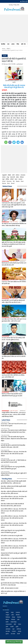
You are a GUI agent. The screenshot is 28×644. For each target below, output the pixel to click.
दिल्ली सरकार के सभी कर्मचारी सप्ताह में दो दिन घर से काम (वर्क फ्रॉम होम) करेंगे (14, 264)
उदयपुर (7, 612)
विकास (22, 177)
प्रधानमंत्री (13, 177)
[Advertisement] (14, 29)
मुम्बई (17, 627)
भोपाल (20, 624)
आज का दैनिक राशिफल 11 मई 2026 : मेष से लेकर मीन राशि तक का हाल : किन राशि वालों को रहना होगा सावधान (14, 511)
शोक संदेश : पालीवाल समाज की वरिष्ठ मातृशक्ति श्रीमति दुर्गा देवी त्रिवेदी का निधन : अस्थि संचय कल (13, 482)
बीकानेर (7, 620)
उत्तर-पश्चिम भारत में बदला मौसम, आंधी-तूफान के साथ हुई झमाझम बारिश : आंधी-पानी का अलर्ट (14, 320)
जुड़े (4, 179)
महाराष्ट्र (19, 631)
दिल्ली (8, 49)
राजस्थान (14, 631)
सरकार (21, 179)
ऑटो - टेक (23, 44)
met (23, 181)
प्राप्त (16, 179)
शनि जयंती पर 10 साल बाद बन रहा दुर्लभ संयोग (12, 536)
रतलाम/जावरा (9, 624)
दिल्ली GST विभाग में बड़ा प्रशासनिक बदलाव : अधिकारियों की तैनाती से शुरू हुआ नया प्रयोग (12, 395)
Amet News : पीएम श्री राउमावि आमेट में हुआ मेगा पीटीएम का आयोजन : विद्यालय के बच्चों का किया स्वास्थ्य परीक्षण (14, 439)
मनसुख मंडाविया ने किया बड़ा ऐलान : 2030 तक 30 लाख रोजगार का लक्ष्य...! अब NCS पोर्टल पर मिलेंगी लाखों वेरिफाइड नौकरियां (14, 415)
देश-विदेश (3, 44)
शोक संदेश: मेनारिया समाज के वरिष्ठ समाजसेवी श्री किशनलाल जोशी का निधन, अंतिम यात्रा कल (12, 505)
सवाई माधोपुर (14, 622)
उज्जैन (7, 627)
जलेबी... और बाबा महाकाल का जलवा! (10, 588)
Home (4, 49)
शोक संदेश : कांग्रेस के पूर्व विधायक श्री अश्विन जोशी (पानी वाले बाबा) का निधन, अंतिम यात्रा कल (14, 493)
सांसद (4, 177)
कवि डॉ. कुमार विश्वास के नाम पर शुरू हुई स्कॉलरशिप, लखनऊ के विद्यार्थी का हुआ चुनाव (13, 468)
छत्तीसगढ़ (19, 629)
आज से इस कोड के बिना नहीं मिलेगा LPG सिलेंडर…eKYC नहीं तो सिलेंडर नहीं (13, 376)
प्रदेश (18, 177)
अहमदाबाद (8, 629)
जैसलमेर (19, 617)
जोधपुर (13, 617)
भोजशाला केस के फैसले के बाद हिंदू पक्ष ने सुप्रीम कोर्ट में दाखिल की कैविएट (14, 474)
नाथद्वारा (7, 615)
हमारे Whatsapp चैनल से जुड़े (14, 642)
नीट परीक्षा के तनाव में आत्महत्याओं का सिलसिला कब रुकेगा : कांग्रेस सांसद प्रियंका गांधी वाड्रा (14, 225)
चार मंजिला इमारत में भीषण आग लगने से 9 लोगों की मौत (14, 357)
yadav (18, 181)
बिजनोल (18, 615)
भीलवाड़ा (13, 620)
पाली (18, 620)
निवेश (18, 44)
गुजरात (7, 634)
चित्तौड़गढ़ (8, 617)
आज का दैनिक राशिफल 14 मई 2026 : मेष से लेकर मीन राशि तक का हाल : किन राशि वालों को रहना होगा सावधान (14, 541)
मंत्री (14, 175)
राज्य (8, 44)
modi (13, 183)
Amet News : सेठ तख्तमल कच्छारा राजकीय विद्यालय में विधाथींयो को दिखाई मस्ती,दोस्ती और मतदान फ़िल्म (14, 431)
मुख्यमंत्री (5, 175)
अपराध (13, 44)
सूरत (13, 629)
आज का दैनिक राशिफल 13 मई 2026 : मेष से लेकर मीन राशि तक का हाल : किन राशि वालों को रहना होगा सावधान (14, 525)
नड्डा (8, 177)
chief (4, 181)
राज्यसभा (23, 175)
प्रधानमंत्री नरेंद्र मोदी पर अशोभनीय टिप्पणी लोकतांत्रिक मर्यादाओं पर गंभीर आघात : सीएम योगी (13, 446)
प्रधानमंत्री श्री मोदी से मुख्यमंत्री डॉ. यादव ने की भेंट (12, 50)
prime (4, 183)
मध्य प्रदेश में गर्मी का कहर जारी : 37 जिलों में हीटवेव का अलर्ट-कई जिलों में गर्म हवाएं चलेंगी (14, 461)
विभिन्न (8, 179)
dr (14, 181)
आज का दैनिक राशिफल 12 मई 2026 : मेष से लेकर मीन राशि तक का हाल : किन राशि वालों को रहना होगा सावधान (14, 499)
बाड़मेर (7, 622)
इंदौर (15, 624)
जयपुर (12, 612)
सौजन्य (18, 175)
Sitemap (5, 608)
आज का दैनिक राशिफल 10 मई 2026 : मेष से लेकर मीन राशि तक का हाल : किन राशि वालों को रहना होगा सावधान (14, 548)
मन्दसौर (12, 627)
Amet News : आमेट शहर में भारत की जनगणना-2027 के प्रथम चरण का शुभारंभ (14, 425)
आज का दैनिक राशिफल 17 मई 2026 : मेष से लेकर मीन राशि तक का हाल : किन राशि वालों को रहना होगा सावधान (14, 454)
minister (10, 181)
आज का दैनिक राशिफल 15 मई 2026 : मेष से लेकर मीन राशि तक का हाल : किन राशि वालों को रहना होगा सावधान (14, 518)
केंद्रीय (10, 175)
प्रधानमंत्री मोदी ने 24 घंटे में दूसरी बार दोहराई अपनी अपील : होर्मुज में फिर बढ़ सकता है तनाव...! (13, 301)
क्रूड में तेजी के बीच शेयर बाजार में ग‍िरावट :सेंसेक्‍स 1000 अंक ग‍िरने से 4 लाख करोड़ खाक (14, 584)
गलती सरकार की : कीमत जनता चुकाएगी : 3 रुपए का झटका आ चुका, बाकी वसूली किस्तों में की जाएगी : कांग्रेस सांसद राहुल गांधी (14, 205)
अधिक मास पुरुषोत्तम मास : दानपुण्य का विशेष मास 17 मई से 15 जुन (13, 592)
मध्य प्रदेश (8, 631)
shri (9, 183)
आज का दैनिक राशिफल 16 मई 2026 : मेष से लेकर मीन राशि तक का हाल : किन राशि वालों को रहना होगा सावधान (14, 578)
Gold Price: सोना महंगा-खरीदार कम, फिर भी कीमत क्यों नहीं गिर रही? (14, 283)
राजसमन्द (18, 612)
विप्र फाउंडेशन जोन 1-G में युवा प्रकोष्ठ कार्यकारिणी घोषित (14, 558)
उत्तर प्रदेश (13, 634)
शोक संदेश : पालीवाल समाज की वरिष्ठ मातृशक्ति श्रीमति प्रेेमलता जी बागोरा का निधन (13, 487)
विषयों (12, 179)
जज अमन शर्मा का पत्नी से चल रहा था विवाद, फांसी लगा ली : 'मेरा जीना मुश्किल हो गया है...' (13, 339)
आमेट (13, 615)
